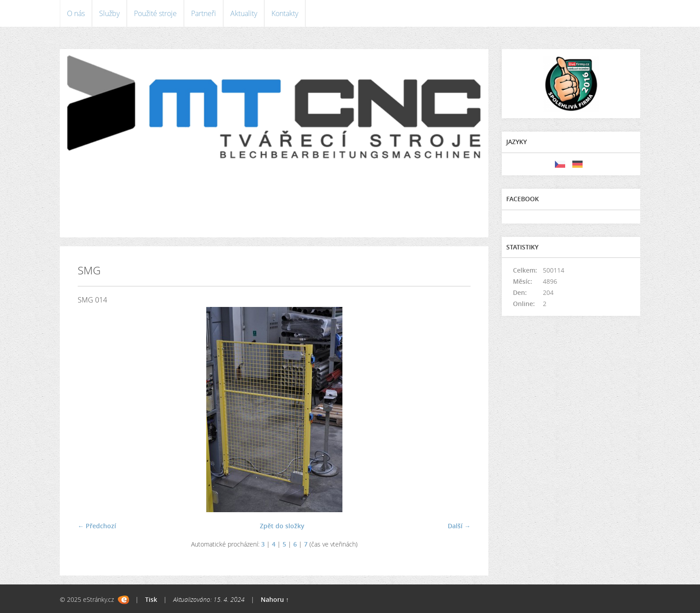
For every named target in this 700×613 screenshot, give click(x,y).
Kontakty (285, 13)
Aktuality (244, 13)
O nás (76, 13)
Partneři (204, 13)
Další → (459, 526)
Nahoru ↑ (275, 599)
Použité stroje (155, 13)
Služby (109, 13)
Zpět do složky (282, 526)
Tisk (151, 599)
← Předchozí (97, 526)
